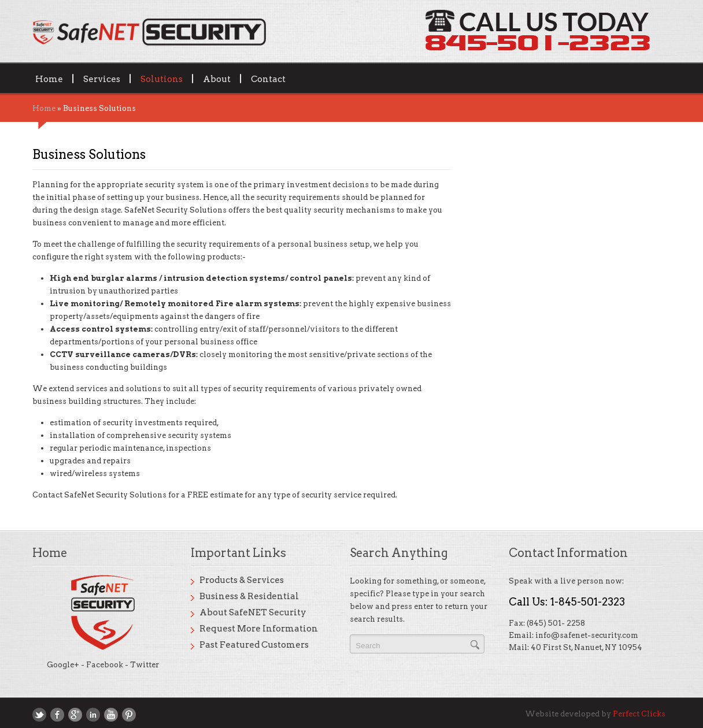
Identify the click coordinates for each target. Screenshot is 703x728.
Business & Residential (249, 596)
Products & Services (242, 580)
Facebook (105, 665)
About (217, 79)
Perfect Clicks (639, 714)
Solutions (162, 79)
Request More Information (259, 629)
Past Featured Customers (254, 645)
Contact (268, 79)
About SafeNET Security (253, 612)
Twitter (145, 665)
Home (49, 79)
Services (102, 79)
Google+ (63, 665)
